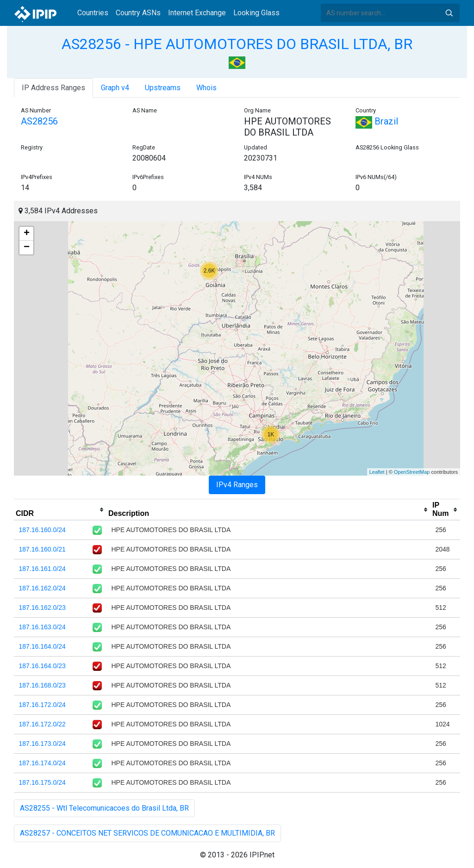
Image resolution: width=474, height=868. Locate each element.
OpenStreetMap (412, 472)
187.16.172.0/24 (42, 705)
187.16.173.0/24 (42, 744)
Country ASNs (138, 13)
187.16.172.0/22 (42, 724)
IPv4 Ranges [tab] (237, 485)
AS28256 (39, 121)
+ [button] (27, 234)
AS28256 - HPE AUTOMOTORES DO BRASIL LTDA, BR (237, 44)
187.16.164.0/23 (42, 666)
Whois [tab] (206, 88)
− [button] (27, 248)
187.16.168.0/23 (42, 685)
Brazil (377, 121)
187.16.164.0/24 (42, 646)
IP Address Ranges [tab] (53, 88)
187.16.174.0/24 (42, 763)
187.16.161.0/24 (42, 569)
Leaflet (377, 472)
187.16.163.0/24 (42, 627)
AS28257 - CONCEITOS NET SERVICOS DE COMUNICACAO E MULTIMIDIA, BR (147, 833)
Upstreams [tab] (163, 88)
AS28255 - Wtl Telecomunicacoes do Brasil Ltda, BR (104, 808)
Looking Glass (256, 13)
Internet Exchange (197, 13)
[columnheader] (60, 510)
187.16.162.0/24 (42, 588)
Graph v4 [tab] (115, 88)
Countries (93, 13)
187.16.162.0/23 (42, 608)
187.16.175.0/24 (42, 782)
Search (449, 13)
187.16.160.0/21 (42, 549)
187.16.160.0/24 (42, 530)
